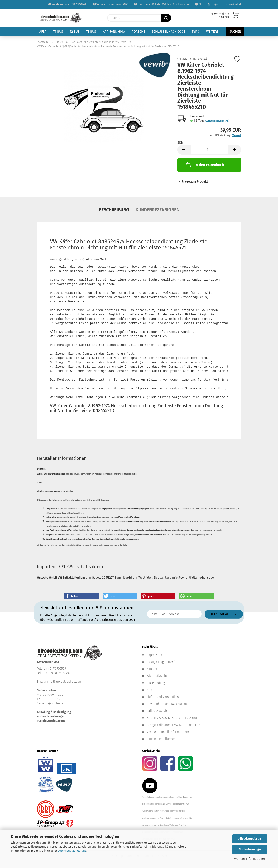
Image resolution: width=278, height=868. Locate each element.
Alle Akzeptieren (250, 839)
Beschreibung (114, 210)
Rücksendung (156, 683)
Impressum (154, 655)
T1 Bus (58, 32)
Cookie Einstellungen (161, 739)
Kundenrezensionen (157, 210)
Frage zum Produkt (195, 182)
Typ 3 (196, 32)
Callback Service (158, 711)
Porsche (138, 32)
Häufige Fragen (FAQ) (161, 662)
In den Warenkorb (204, 164)
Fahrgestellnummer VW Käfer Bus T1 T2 (173, 725)
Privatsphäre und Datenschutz (167, 704)
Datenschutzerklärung (72, 851)
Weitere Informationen (250, 859)
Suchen (235, 32)
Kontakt (152, 669)
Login (213, 4)
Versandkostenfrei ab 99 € (110, 4)
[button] (184, 150)
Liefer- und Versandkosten (165, 697)
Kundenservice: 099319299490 (68, 4)
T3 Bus (91, 32)
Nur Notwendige (250, 849)
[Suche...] (166, 18)
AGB (149, 690)
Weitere (212, 32)
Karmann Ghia (114, 32)
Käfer (42, 32)
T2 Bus (74, 32)
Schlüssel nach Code (168, 32)
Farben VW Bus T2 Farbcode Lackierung (173, 718)
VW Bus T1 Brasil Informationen (168, 732)
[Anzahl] (209, 150)
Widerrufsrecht (157, 676)
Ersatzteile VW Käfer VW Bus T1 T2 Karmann (161, 4)
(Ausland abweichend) (217, 121)
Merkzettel (233, 4)
